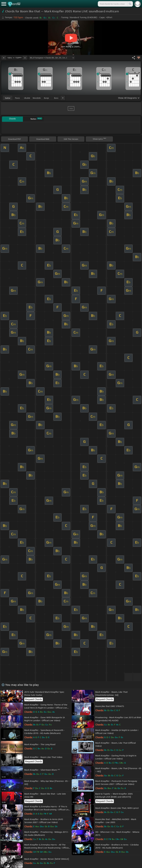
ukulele (27, 98)
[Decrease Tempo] (4, 58)
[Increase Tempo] (25, 58)
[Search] (130, 4)
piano (17, 98)
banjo (46, 98)
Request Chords (34, 699)
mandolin (37, 98)
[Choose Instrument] (63, 98)
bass (56, 98)
